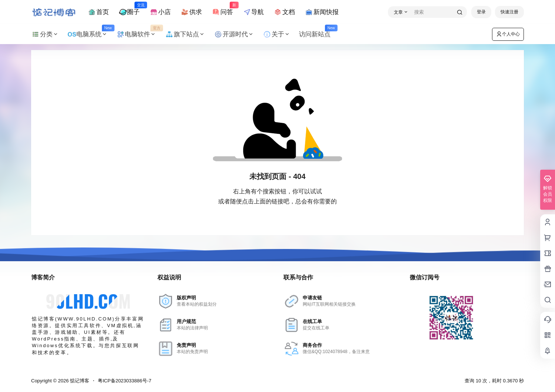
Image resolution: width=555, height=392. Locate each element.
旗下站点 (185, 34)
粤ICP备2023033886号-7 (125, 381)
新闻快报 (322, 12)
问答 (222, 9)
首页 (98, 12)
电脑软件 (139, 34)
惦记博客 (79, 381)
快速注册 (509, 12)
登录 (481, 12)
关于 (276, 34)
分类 (45, 34)
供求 (191, 12)
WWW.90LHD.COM (85, 319)
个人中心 (508, 34)
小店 (160, 12)
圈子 (129, 9)
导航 (253, 12)
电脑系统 (90, 34)
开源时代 (234, 34)
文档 (284, 12)
